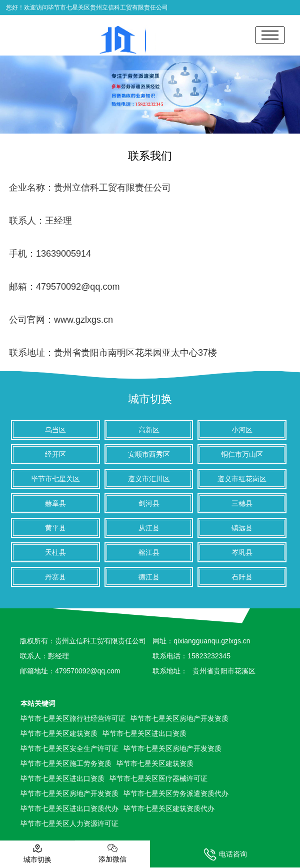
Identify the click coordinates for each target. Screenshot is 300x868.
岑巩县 (242, 552)
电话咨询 (225, 854)
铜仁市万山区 (242, 454)
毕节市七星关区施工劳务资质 (66, 763)
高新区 (149, 430)
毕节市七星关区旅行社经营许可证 (73, 718)
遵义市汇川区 (149, 479)
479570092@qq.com (78, 287)
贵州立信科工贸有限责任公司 (112, 188)
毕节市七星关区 (55, 479)
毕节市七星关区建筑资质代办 (169, 808)
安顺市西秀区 (149, 454)
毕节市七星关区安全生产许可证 (69, 748)
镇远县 (242, 528)
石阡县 (242, 577)
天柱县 (55, 552)
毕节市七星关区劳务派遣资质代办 (176, 793)
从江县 (149, 528)
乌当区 (55, 430)
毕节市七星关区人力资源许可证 (69, 823)
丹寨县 (55, 577)
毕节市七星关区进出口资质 (144, 733)
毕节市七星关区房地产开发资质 (179, 718)
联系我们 (150, 156)
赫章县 (55, 503)
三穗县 (242, 503)
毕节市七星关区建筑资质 (59, 733)
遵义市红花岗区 (242, 479)
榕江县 (149, 552)
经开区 (55, 454)
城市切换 (150, 399)
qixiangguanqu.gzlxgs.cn (212, 641)
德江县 (149, 577)
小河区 (242, 430)
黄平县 (55, 528)
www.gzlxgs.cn (83, 320)
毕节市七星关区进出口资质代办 (69, 808)
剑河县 (149, 503)
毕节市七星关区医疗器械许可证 (158, 778)
